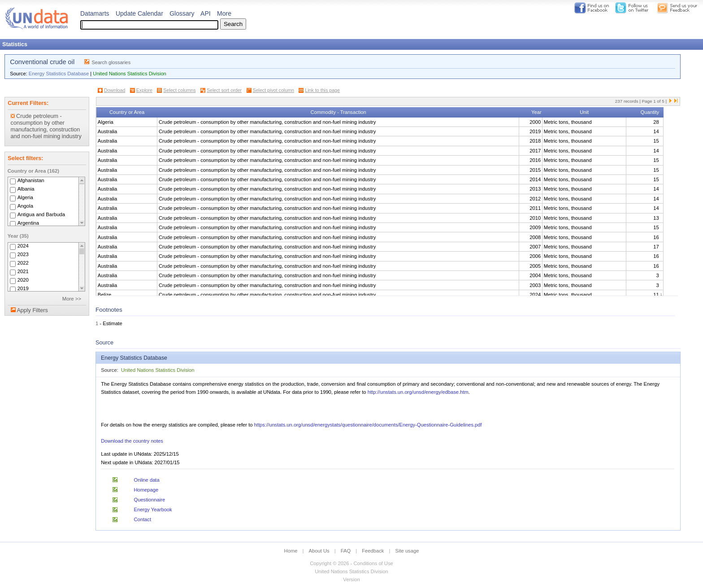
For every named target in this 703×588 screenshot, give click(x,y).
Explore (144, 90)
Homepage (146, 490)
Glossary (182, 13)
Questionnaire (149, 500)
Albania (26, 189)
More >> (72, 299)
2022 (23, 263)
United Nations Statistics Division (130, 74)
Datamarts (95, 13)
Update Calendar (139, 13)
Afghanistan (31, 180)
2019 (23, 288)
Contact (142, 519)
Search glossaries (111, 62)
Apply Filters (32, 310)
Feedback (373, 551)
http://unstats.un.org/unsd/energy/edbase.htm (418, 392)
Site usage (407, 551)
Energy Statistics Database (59, 74)
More (224, 13)
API (206, 13)
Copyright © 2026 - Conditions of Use (351, 563)
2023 (23, 254)
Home (291, 551)
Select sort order (224, 90)
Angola (25, 206)
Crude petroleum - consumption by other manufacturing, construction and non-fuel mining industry (46, 126)
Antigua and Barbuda (41, 214)
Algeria (25, 197)
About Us (319, 551)
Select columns (179, 90)
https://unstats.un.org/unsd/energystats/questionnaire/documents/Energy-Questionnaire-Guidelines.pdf (368, 425)
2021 (23, 271)
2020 (23, 280)
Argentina (28, 223)
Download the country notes (132, 441)
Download (115, 90)
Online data (146, 480)
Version (351, 579)
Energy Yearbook (153, 510)
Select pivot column (273, 90)
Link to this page (322, 90)
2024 (23, 246)
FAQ (346, 551)
